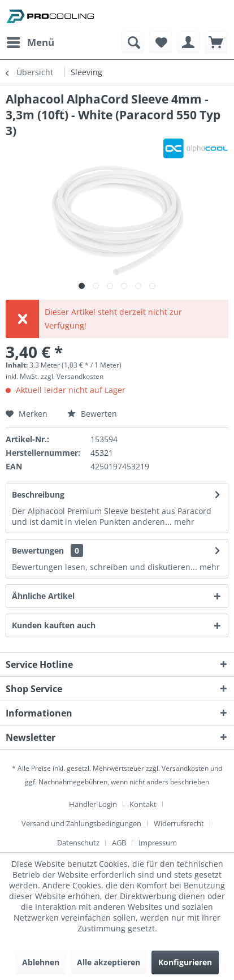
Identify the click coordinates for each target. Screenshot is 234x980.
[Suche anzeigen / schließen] (133, 42)
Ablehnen (41, 962)
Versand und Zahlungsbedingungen (81, 823)
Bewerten (92, 414)
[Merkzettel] (161, 42)
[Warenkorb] (216, 42)
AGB (119, 843)
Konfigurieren (185, 962)
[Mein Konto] (188, 42)
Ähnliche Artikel (43, 596)
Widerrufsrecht (179, 823)
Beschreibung (38, 495)
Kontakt (143, 804)
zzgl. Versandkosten (72, 376)
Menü (31, 41)
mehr (183, 522)
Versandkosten (185, 768)
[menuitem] (30, 42)
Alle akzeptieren (109, 962)
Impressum (158, 843)
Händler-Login (93, 804)
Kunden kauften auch (54, 625)
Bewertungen (38, 551)
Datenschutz (78, 843)
